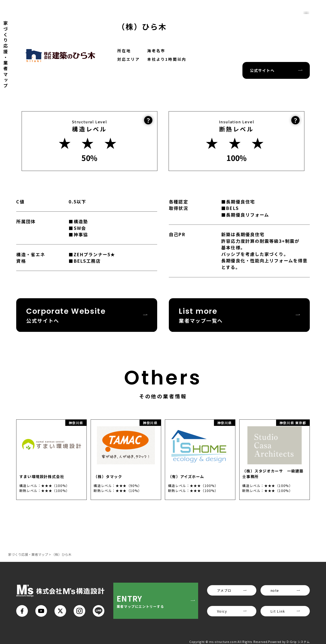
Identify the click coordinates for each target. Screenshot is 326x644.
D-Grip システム (298, 642)
